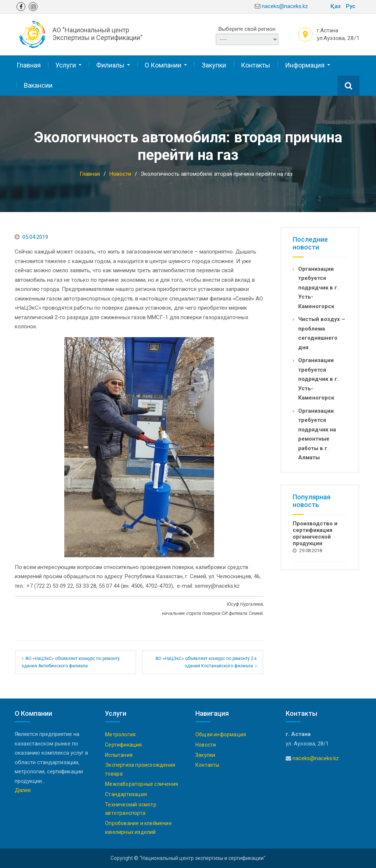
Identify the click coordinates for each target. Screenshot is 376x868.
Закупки (214, 65)
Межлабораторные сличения (142, 784)
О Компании (163, 65)
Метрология (120, 734)
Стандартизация (126, 794)
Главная (29, 65)
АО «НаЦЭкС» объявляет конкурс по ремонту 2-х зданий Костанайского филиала (206, 662)
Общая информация (221, 734)
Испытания (119, 755)
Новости (206, 744)
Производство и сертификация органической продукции (315, 533)
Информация (305, 65)
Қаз (336, 6)
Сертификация (123, 744)
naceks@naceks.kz (285, 6)
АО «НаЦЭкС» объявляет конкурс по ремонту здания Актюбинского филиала (71, 662)
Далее (23, 790)
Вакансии (38, 85)
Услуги (66, 65)
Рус (351, 6)
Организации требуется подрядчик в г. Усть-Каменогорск (318, 287)
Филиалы (110, 65)
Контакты (256, 65)
